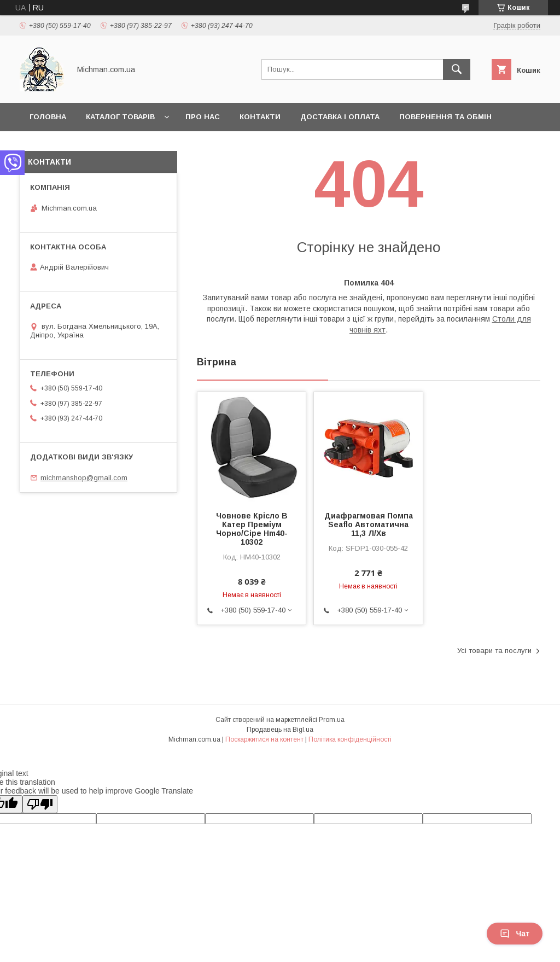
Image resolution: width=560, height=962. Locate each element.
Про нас (203, 117)
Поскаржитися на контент (264, 739)
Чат (515, 934)
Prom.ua (332, 720)
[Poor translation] (40, 804)
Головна (48, 117)
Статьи (45, 145)
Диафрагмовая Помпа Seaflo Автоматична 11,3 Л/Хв (369, 524)
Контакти (260, 117)
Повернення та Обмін (445, 117)
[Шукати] (457, 69)
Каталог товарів (120, 117)
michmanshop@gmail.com (84, 478)
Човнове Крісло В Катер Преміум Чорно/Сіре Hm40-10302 (252, 529)
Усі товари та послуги (494, 651)
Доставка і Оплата (340, 117)
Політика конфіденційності (350, 739)
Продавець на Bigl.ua (280, 730)
